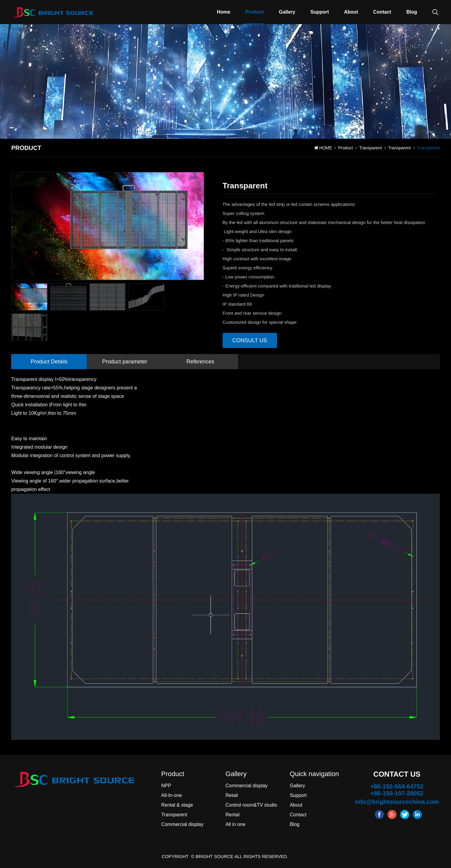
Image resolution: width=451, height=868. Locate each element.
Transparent (370, 148)
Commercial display (182, 824)
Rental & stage (177, 805)
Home (224, 12)
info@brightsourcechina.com (397, 802)
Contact (382, 12)
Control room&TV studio (251, 805)
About (351, 12)
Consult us (250, 340)
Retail (232, 795)
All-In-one (172, 795)
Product (254, 12)
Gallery (287, 12)
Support (320, 12)
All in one (235, 824)
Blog (412, 12)
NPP (166, 786)
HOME (326, 148)
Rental (232, 815)
